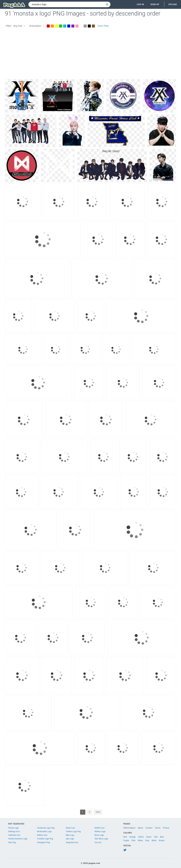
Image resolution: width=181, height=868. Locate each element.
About (140, 828)
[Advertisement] (90, 54)
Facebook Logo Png (46, 828)
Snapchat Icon (72, 842)
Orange (132, 837)
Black (154, 841)
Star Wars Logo (101, 839)
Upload (173, 4)
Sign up (155, 4)
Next (98, 812)
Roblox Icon (42, 835)
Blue (162, 837)
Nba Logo (70, 835)
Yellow (141, 837)
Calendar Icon (14, 835)
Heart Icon (70, 828)
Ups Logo (70, 839)
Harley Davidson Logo (18, 839)
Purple (126, 841)
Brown (162, 841)
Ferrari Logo (13, 828)
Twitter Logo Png (73, 832)
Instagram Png (43, 842)
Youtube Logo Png (45, 839)
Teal (156, 837)
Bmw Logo (99, 835)
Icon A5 (98, 842)
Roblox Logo (100, 832)
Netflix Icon (100, 828)
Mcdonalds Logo (44, 832)
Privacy (166, 828)
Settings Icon (14, 832)
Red (125, 837)
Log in (140, 4)
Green (149, 837)
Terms (158, 828)
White (140, 841)
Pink (133, 841)
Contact (149, 828)
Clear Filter (103, 26)
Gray (147, 841)
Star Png (12, 842)
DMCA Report (129, 828)
